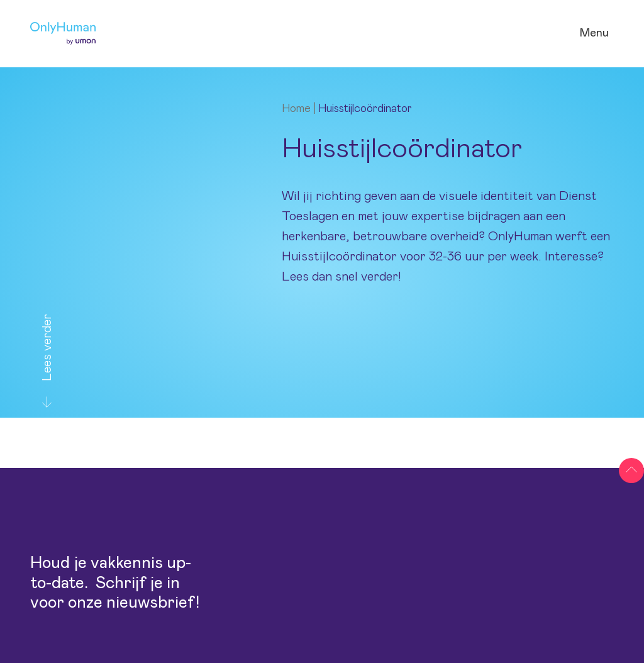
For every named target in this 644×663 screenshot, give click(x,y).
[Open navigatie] (594, 34)
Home (296, 109)
